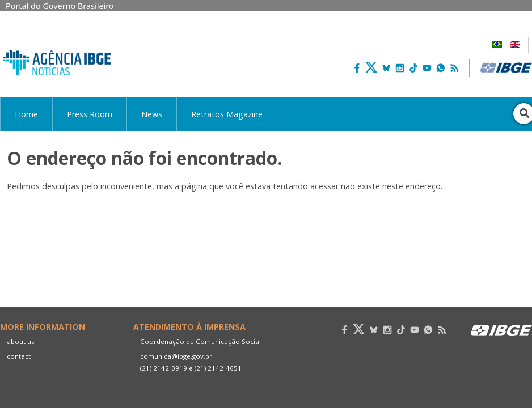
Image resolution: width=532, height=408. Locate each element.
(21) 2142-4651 (218, 368)
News (152, 114)
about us (21, 341)
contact (19, 356)
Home (26, 114)
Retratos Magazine (227, 114)
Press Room (90, 114)
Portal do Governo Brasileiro (60, 6)
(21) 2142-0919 (164, 368)
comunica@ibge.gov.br (176, 356)
